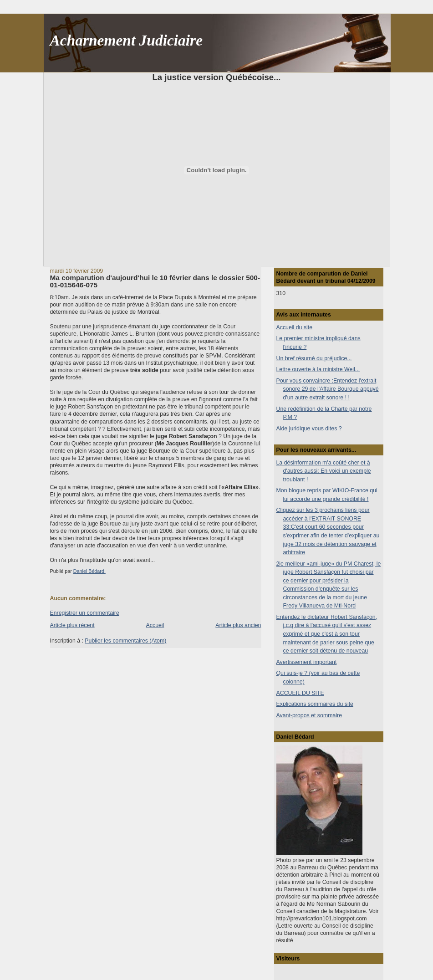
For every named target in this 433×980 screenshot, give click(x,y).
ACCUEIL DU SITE (300, 693)
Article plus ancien (238, 625)
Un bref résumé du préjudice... (314, 358)
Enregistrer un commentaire (85, 613)
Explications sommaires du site (315, 704)
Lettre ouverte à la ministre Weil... (318, 369)
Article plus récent (72, 625)
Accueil (155, 625)
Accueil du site (295, 327)
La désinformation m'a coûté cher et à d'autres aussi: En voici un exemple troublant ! (324, 471)
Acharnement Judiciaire (126, 40)
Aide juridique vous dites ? (309, 429)
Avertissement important (307, 662)
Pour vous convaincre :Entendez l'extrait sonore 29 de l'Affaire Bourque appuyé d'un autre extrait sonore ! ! (328, 389)
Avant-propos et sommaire (309, 715)
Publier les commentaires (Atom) (125, 641)
